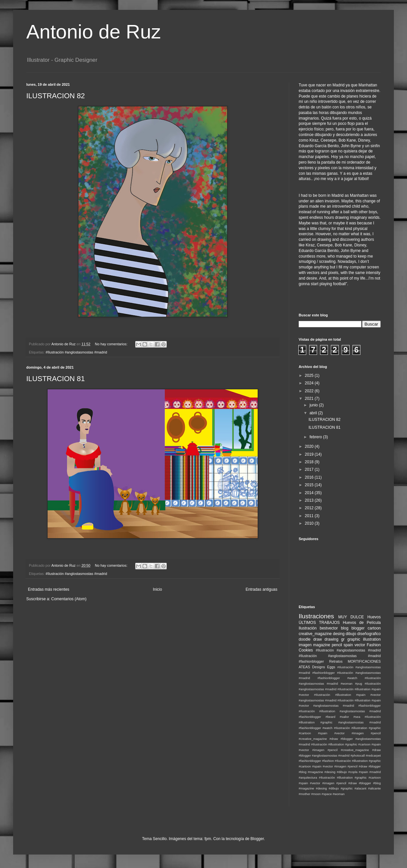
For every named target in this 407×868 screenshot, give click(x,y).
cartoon (374, 628)
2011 (310, 516)
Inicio (158, 589)
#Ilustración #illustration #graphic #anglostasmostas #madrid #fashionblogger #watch (340, 722)
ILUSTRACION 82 (56, 96)
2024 (310, 383)
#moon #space (321, 794)
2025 (310, 376)
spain (348, 645)
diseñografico (369, 634)
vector (360, 645)
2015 (310, 485)
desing (339, 634)
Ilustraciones (316, 616)
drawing (332, 639)
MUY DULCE (351, 617)
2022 (310, 391)
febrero (316, 437)
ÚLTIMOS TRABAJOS (319, 623)
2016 (310, 477)
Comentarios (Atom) (69, 599)
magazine (322, 645)
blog (345, 628)
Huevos (374, 617)
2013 (310, 500)
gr (343, 639)
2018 (310, 462)
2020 (310, 446)
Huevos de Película (362, 623)
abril (314, 413)
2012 (310, 508)
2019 (310, 454)
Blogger (257, 839)
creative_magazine (315, 634)
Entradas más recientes (49, 589)
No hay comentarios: (112, 344)
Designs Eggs (324, 667)
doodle (305, 639)
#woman (338, 794)
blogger (358, 628)
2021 (310, 399)
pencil (337, 645)
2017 (310, 469)
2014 (310, 493)
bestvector (329, 628)
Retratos (336, 661)
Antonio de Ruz (94, 32)
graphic (354, 639)
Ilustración (308, 628)
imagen (305, 645)
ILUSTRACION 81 (56, 379)
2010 (310, 523)
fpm (208, 839)
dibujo (351, 634)
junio (314, 405)
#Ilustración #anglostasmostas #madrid (76, 352)
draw (317, 639)
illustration (372, 639)
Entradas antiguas (261, 589)
